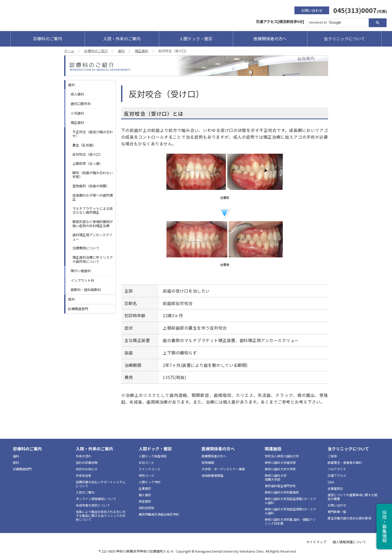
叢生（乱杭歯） (84, 145)
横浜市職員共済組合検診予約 (159, 514)
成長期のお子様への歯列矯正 (93, 197)
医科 (71, 299)
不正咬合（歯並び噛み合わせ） (93, 134)
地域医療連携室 (212, 475)
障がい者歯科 (81, 271)
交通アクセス (337, 475)
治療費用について (86, 248)
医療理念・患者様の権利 (345, 462)
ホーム (69, 51)
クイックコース (149, 469)
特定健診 (145, 501)
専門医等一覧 (337, 512)
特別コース (146, 475)
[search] (337, 23)
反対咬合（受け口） (88, 154)
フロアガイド (337, 469)
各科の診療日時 (87, 462)
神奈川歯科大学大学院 (280, 469)
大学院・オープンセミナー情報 (223, 469)
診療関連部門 (78, 309)
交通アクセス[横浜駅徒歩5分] (280, 21)
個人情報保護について (349, 542)
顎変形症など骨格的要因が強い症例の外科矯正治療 (93, 224)
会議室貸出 (335, 488)
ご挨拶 (332, 456)
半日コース (146, 462)
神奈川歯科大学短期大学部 (276, 477)
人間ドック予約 (150, 482)
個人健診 (145, 495)
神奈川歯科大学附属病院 (282, 492)
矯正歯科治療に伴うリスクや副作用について (93, 259)
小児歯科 (77, 113)
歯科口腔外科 (81, 104)
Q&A (331, 482)
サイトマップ (316, 542)
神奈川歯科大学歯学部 (280, 462)
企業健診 (145, 488)
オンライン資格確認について (96, 499)
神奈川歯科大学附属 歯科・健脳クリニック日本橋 (290, 521)
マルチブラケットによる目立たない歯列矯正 (93, 210)
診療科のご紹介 (96, 51)
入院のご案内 (85, 492)
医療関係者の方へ (270, 39)
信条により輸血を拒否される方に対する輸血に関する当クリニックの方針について (101, 515)
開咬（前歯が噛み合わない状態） (93, 175)
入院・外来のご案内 (122, 39)
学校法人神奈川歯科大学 (282, 456)
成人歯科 (77, 94)
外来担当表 (84, 475)
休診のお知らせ (87, 469)
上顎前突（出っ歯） (88, 163)
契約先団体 (146, 508)
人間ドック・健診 (196, 39)
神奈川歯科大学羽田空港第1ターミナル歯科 (290, 501)
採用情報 (208, 462)
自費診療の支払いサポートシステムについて (101, 484)
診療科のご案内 (48, 39)
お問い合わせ (312, 10)
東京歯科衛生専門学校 (280, 486)
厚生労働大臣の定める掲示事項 (349, 518)
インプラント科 (82, 280)
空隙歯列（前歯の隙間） (91, 186)
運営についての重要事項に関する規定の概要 (352, 497)
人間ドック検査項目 (153, 456)
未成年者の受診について (93, 505)
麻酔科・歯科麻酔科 (86, 290)
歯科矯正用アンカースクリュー (92, 237)
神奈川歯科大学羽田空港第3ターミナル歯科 (290, 511)
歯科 (121, 51)
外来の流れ (84, 456)
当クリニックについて (344, 39)
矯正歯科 (142, 51)
